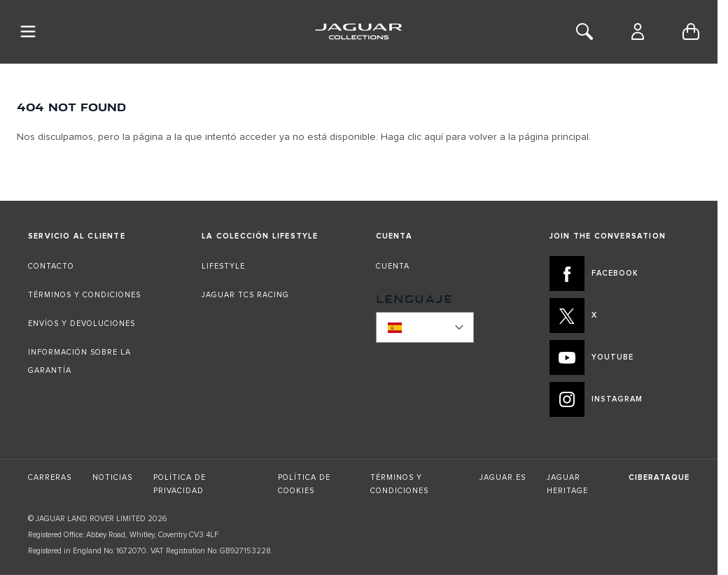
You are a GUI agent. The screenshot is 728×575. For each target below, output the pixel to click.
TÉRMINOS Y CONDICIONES (84, 295)
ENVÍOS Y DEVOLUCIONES (82, 324)
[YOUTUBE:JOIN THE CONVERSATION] (619, 357)
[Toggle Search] (584, 31)
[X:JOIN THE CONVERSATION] (619, 315)
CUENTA (393, 266)
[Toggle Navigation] (28, 31)
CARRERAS (50, 477)
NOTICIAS (112, 477)
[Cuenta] (638, 31)
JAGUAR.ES (503, 477)
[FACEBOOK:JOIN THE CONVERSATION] (619, 274)
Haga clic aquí (412, 137)
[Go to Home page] (359, 31)
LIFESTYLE (223, 266)
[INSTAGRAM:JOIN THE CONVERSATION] (619, 399)
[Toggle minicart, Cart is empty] (691, 31)
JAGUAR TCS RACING (245, 295)
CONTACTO (52, 266)
